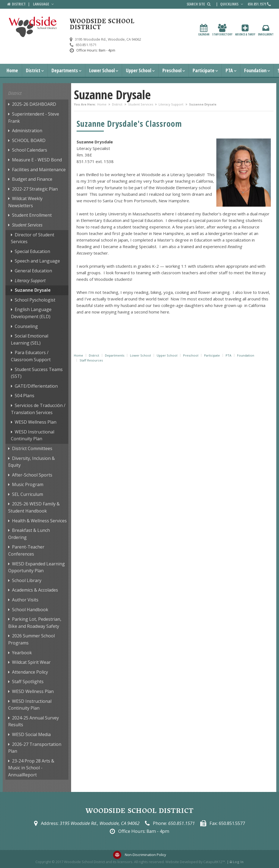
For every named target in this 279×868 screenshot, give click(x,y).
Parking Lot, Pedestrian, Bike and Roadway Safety (35, 623)
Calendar (204, 30)
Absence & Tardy (245, 30)
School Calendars (30, 150)
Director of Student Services (33, 238)
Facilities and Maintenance (39, 170)
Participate (204, 70)
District (33, 70)
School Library (27, 580)
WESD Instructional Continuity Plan (33, 435)
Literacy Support (171, 104)
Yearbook (22, 653)
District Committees (32, 448)
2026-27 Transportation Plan (35, 748)
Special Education (32, 251)
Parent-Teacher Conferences (26, 550)
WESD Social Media (31, 734)
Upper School (139, 70)
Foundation (255, 70)
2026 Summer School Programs (31, 639)
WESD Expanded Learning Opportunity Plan (37, 567)
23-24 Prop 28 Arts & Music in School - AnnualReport (31, 768)
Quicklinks (232, 4)
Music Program (28, 484)
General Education (33, 271)
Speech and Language (37, 261)
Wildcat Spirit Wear (31, 662)
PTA (229, 70)
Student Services (141, 104)
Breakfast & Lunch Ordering (29, 534)
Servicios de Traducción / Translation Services (38, 409)
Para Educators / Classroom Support (31, 356)
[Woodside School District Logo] (33, 27)
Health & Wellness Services (39, 521)
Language (44, 4)
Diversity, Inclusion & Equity (31, 462)
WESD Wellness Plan (36, 422)
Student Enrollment (32, 215)
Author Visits (25, 600)
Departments (65, 70)
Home (12, 70)
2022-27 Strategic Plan (35, 189)
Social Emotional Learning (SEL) (30, 339)
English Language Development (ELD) (31, 313)
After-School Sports (32, 475)
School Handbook (30, 610)
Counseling (26, 326)
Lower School (102, 70)
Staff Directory (222, 30)
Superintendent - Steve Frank (34, 117)
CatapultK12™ (214, 862)
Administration (27, 131)
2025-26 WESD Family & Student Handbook (34, 507)
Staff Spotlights (28, 682)
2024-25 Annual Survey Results (34, 721)
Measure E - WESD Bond (37, 160)
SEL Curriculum (28, 494)
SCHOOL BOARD (29, 140)
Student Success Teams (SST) (37, 373)
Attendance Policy (30, 672)
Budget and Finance (32, 179)
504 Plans (25, 396)
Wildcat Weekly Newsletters (25, 202)
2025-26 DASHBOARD (34, 104)
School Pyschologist (35, 300)
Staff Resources (91, 360)
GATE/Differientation (36, 386)
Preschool (172, 70)
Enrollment (266, 30)
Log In (238, 862)
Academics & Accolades (35, 590)
